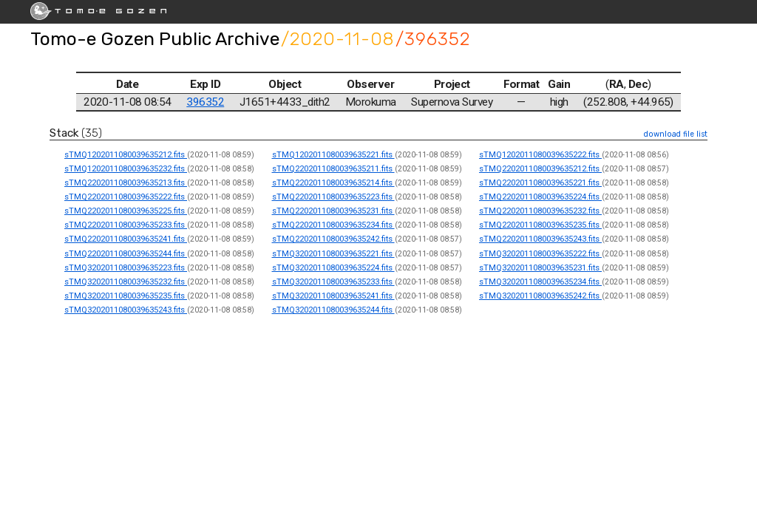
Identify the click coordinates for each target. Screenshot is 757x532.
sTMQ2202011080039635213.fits (126, 183)
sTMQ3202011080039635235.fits (126, 296)
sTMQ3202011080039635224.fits (333, 268)
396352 (205, 102)
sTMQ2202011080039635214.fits (333, 183)
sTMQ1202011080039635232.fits (126, 169)
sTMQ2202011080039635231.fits (333, 211)
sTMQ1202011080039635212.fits (126, 155)
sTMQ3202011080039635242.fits (540, 296)
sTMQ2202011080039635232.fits (540, 211)
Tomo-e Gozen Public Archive (155, 39)
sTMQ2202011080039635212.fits (540, 169)
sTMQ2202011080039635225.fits (126, 211)
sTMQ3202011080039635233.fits (333, 282)
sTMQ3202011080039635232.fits (126, 282)
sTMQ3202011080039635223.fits (126, 268)
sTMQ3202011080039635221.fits (333, 254)
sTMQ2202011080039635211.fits (333, 169)
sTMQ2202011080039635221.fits (540, 183)
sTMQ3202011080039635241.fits (333, 296)
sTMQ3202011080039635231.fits (540, 268)
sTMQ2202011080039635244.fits (126, 254)
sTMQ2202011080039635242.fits (333, 239)
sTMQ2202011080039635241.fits (126, 239)
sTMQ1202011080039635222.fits (540, 155)
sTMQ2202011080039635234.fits (333, 225)
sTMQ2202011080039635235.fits (540, 225)
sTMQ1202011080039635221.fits (333, 155)
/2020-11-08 (337, 39)
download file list (676, 134)
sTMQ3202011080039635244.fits (333, 310)
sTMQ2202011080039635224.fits (540, 197)
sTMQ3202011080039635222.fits (540, 254)
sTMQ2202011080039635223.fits (333, 197)
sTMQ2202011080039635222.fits (126, 197)
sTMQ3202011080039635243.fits (126, 310)
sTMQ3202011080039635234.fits (540, 282)
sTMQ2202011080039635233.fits (126, 225)
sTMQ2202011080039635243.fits (540, 239)
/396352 (433, 39)
